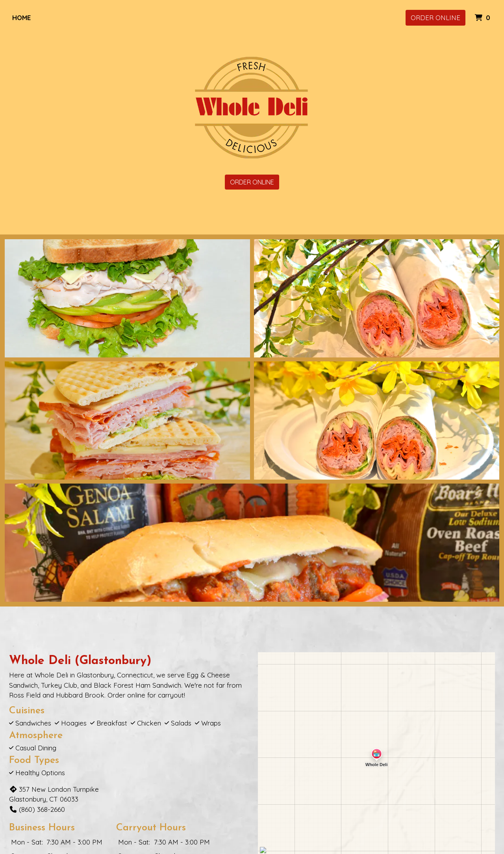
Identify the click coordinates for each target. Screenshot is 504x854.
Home (21, 18)
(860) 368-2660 (37, 809)
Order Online (435, 18)
